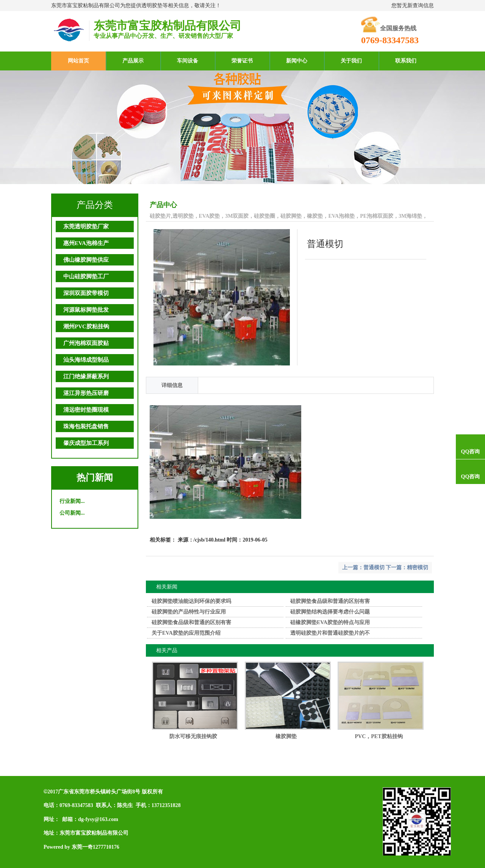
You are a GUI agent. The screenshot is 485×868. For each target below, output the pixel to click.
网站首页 (78, 61)
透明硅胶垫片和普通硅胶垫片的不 (330, 633)
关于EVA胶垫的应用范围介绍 (186, 633)
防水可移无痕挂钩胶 (193, 736)
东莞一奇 (82, 847)
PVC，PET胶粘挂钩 (379, 736)
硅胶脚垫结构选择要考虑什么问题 (330, 612)
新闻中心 (297, 61)
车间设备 (188, 61)
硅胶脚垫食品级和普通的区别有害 (330, 601)
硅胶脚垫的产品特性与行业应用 (189, 612)
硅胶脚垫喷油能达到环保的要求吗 (191, 601)
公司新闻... (72, 513)
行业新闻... (72, 501)
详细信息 (172, 385)
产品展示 (133, 61)
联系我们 (406, 61)
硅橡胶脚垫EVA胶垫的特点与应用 (330, 622)
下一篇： (396, 567)
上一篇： (353, 567)
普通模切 (374, 567)
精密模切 (418, 567)
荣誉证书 (242, 61)
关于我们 (351, 61)
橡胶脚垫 (286, 736)
